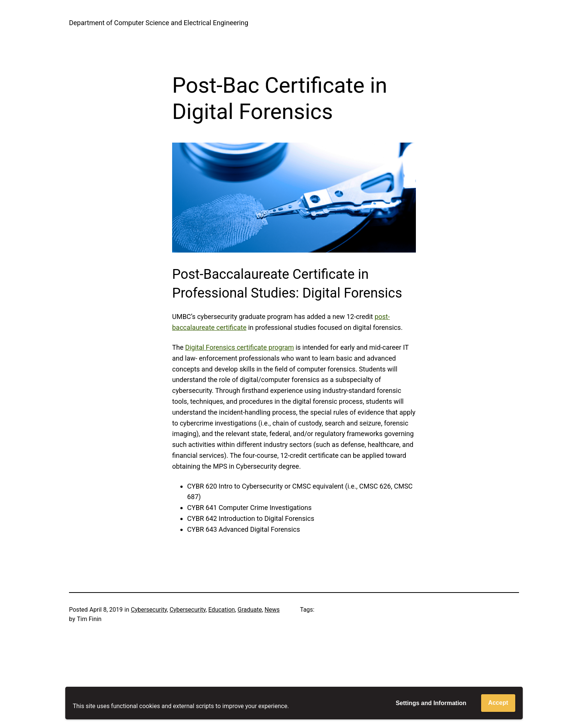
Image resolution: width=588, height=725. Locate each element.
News (272, 610)
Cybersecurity (149, 610)
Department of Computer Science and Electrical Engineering (159, 23)
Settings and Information (431, 703)
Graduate (250, 610)
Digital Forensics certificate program (240, 347)
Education (221, 610)
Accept (498, 703)
